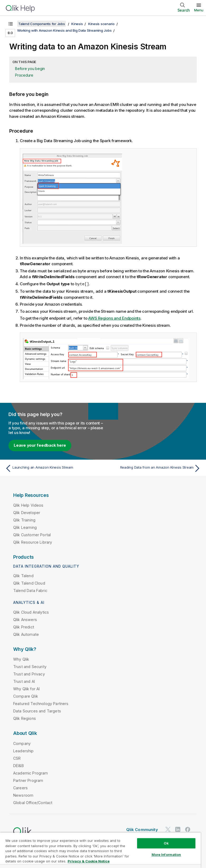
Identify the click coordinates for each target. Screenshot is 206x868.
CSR (17, 758)
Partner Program (28, 780)
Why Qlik (21, 659)
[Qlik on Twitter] (168, 829)
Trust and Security (30, 666)
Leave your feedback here (40, 445)
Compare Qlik (26, 696)
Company (22, 743)
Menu (199, 10)
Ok (166, 843)
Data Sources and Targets (37, 711)
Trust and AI (24, 681)
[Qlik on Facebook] (188, 829)
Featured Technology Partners (41, 703)
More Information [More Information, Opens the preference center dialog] (166, 855)
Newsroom (23, 795)
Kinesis (77, 24)
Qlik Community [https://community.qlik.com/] (142, 829)
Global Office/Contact (33, 802)
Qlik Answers (25, 619)
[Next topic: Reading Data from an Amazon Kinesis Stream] (154, 468)
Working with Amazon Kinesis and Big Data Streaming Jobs (64, 30)
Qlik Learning (25, 527)
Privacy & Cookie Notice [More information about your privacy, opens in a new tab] (89, 861)
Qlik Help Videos (28, 505)
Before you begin (30, 69)
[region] (100, 850)
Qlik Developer (27, 512)
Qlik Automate (26, 634)
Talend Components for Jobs (42, 24)
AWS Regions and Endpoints (114, 318)
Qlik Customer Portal (32, 535)
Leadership (24, 751)
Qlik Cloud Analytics (31, 612)
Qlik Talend (23, 575)
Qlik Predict (24, 627)
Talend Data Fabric (30, 590)
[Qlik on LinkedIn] (178, 829)
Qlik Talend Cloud (29, 583)
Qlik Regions (25, 718)
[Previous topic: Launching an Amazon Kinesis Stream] (53, 468)
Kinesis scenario (101, 24)
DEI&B (18, 765)
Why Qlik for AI (26, 689)
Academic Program (31, 773)
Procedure (24, 75)
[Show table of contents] (11, 24)
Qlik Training (24, 520)
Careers (20, 788)
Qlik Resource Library (33, 542)
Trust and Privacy (29, 674)
